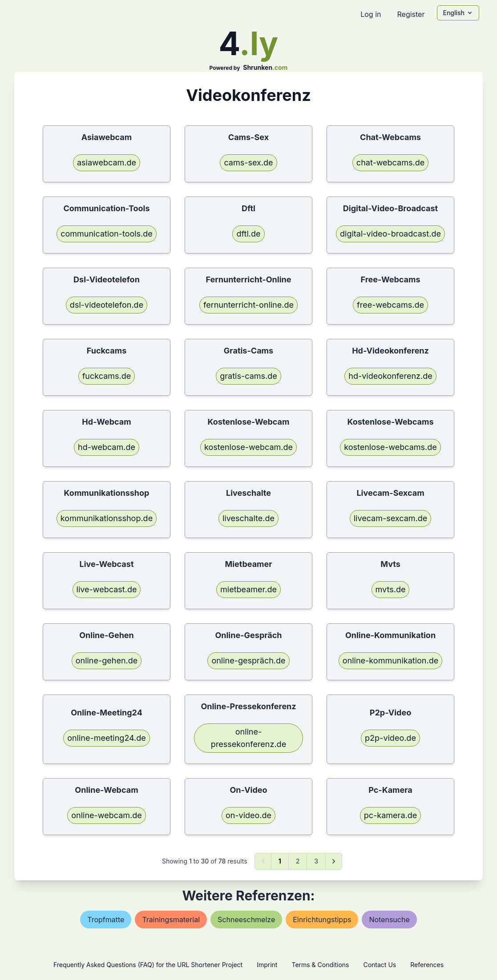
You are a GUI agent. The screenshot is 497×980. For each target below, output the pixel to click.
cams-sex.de (248, 163)
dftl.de (248, 234)
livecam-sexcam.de (391, 518)
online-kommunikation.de (390, 661)
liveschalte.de (248, 518)
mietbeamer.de (248, 589)
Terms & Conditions (320, 965)
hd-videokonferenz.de (390, 376)
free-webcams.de (390, 305)
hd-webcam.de (107, 447)
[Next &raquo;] (334, 861)
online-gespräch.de (248, 661)
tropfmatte (106, 920)
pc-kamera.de (390, 815)
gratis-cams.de (248, 376)
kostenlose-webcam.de (248, 447)
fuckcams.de (107, 376)
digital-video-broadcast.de (390, 234)
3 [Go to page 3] (316, 861)
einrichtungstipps (322, 920)
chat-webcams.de (390, 163)
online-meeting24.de (107, 738)
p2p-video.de (390, 738)
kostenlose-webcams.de (390, 447)
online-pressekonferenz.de (248, 738)
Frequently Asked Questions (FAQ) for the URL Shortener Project (148, 965)
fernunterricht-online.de (248, 305)
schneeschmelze (246, 920)
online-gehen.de (107, 661)
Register (411, 14)
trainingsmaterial (171, 920)
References (427, 965)
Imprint (267, 965)
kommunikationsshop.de (107, 518)
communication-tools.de (107, 234)
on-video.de (248, 815)
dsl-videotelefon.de (107, 305)
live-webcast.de (107, 589)
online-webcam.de (107, 815)
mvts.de (391, 589)
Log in (371, 14)
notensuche (389, 920)
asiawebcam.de (107, 163)
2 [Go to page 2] (298, 861)
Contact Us (380, 965)
